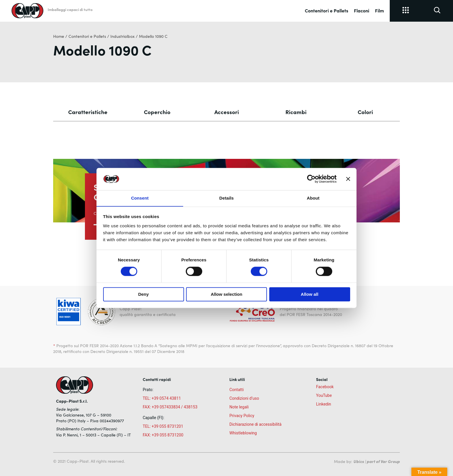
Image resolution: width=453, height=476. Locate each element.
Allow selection (226, 294)
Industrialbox (122, 36)
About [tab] (313, 198)
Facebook (325, 387)
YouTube (324, 395)
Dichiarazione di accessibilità (255, 424)
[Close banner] (348, 179)
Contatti (237, 390)
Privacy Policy (242, 416)
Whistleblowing (243, 433)
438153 (191, 407)
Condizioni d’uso (244, 398)
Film (379, 10)
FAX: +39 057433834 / (163, 407)
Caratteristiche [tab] (88, 112)
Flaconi (362, 10)
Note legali (239, 407)
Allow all (310, 294)
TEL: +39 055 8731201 (163, 426)
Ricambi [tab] (296, 112)
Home (59, 36)
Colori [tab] (365, 112)
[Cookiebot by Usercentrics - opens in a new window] (311, 179)
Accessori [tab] (227, 112)
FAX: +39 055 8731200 (163, 435)
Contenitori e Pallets (326, 10)
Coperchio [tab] (157, 112)
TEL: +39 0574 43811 (162, 398)
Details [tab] (226, 198)
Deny (143, 294)
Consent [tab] (140, 198)
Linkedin (324, 404)
